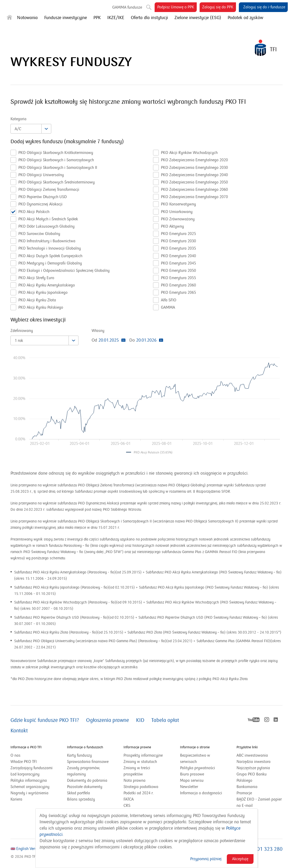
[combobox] (31, 129)
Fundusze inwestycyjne (66, 18)
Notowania (27, 18)
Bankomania (253, 787)
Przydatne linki (247, 747)
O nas (15, 755)
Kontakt (19, 731)
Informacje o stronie (195, 747)
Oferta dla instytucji (149, 18)
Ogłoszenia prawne (108, 720)
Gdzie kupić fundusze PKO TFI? (45, 720)
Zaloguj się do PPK (219, 8)
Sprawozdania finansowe (88, 762)
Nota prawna (134, 780)
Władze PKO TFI (24, 762)
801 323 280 (268, 849)
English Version (26, 849)
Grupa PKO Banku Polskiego (252, 778)
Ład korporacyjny (25, 774)
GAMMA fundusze (127, 7)
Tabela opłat (165, 720)
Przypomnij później (206, 859)
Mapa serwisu (192, 780)
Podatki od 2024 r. (145, 793)
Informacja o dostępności (201, 793)
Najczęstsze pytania (253, 768)
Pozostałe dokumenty (85, 787)
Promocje (244, 793)
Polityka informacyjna (29, 780)
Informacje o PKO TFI (26, 747)
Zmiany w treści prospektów (140, 771)
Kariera (16, 799)
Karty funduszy (79, 755)
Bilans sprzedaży (81, 799)
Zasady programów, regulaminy (83, 771)
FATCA (129, 799)
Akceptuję (240, 859)
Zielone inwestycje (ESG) (198, 18)
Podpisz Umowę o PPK (177, 8)
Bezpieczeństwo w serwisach (195, 758)
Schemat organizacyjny (30, 787)
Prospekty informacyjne (143, 755)
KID (140, 720)
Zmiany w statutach (146, 762)
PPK (97, 18)
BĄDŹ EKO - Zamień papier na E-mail (259, 802)
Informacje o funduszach (85, 747)
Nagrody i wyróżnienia (29, 793)
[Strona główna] (9, 18)
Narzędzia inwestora (253, 762)
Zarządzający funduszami (32, 768)
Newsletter (189, 787)
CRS (127, 806)
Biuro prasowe (192, 774)
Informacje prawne (137, 747)
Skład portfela (85, 793)
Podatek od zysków (245, 18)
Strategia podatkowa (141, 787)
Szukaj (148, 6)
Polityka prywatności (198, 768)
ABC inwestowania (252, 755)
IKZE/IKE (116, 18)
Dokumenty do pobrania (87, 780)
